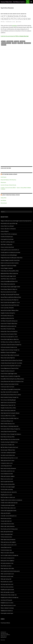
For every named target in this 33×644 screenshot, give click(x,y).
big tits (4, 41)
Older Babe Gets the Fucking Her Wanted (10, 413)
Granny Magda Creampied (7, 268)
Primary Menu (31, 2)
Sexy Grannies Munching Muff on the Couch (11, 366)
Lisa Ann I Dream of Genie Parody (8, 185)
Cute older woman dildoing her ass (9, 516)
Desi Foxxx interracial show (7, 587)
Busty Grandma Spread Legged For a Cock (10, 302)
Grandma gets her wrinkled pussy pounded (10, 252)
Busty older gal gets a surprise (7, 592)
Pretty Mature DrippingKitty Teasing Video (11, 389)
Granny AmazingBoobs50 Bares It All (9, 281)
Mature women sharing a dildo (8, 484)
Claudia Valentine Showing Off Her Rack (10, 305)
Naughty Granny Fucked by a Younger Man (10, 376)
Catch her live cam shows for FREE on (15, 36)
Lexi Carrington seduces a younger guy (9, 555)
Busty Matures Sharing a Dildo (8, 437)
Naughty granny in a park (6, 495)
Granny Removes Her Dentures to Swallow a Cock (12, 381)
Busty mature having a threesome (8, 468)
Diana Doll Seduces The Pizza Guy (8, 180)
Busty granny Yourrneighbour (7, 561)
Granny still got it (5, 231)
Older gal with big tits (6, 513)
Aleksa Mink (4, 198)
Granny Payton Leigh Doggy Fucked (9, 374)
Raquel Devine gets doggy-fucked (8, 276)
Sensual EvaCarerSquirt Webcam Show (10, 310)
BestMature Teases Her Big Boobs (8, 352)
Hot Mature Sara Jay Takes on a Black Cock (10, 342)
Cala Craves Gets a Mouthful (7, 308)
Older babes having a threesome (8, 539)
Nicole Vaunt (4, 203)
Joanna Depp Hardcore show (7, 524)
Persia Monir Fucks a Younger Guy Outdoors (11, 434)
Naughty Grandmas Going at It (8, 371)
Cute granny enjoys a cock (7, 463)
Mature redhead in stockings (7, 608)
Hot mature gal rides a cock (7, 584)
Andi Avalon (4, 177)
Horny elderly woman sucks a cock (9, 545)
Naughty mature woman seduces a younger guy (11, 500)
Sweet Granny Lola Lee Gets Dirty (8, 403)
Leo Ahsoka (3, 200)
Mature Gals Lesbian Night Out (8, 358)
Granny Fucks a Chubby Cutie (7, 445)
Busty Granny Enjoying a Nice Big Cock (10, 300)
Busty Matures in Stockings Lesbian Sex (10, 426)
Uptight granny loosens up (7, 611)
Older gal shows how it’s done (7, 460)
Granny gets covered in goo (7, 613)
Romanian (20, 43)
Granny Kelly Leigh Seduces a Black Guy (10, 339)
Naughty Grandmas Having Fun (8, 313)
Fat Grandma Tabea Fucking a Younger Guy (10, 429)
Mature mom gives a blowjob (7, 553)
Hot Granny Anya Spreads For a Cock (9, 337)
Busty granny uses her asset (7, 576)
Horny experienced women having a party (10, 571)
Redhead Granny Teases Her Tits (8, 405)
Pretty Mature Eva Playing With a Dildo (10, 271)
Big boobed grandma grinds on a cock (9, 458)
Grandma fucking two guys (7, 237)
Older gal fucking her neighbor (8, 476)
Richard (19, 22)
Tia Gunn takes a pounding (7, 489)
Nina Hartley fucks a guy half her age (9, 223)
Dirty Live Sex (3, 640)
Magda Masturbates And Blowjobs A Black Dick (12, 258)
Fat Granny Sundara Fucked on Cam (9, 347)
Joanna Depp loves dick (6, 547)
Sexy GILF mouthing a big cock (8, 242)
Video (3, 22)
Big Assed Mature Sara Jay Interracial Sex (10, 439)
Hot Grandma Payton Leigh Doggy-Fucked (10, 287)
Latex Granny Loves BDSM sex (5, 635)
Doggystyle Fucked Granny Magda (8, 266)
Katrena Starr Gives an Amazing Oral (9, 331)
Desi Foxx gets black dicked (7, 482)
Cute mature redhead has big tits (8, 453)
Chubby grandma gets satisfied (8, 505)
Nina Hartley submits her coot (8, 471)
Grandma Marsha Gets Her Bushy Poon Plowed (11, 360)
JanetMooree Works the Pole (7, 318)
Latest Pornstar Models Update (11, 195)
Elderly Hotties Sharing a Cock (8, 424)
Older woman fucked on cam (7, 574)
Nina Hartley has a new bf (7, 582)
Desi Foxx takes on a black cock (8, 497)
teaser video (27, 43)
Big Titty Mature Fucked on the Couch (9, 447)
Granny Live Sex (16, 14)
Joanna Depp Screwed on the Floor (9, 431)
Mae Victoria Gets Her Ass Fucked (9, 292)
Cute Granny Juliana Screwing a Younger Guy (11, 345)
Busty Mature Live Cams (6, 14)
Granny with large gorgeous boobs (9, 511)
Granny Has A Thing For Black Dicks (9, 323)
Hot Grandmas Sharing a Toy (7, 316)
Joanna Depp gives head (6, 466)
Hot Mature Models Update (10, 174)
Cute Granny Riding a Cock (7, 421)
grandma (14, 25)
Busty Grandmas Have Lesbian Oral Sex (10, 384)
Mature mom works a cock (7, 479)
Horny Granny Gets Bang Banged (8, 400)
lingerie (14, 43)
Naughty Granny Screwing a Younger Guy (10, 350)
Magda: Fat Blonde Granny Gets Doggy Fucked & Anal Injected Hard (16, 221)
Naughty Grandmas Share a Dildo (8, 408)
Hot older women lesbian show (8, 455)
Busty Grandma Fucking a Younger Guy (10, 397)
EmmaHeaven (10, 41)
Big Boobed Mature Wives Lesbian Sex (9, 273)
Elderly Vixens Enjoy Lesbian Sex (8, 410)
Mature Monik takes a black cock (8, 508)
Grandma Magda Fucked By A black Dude (10, 260)
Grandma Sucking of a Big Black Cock (9, 442)
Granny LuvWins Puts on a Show (8, 416)
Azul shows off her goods (6, 600)
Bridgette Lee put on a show (7, 603)
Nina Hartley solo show (6, 566)
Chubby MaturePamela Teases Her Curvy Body (11, 363)
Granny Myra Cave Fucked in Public (9, 334)
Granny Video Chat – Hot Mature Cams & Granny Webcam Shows (13, 2)
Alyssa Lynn (3, 182)
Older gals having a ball (6, 579)
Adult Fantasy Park (4, 637)
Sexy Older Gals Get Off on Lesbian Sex (9, 392)
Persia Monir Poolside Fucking (8, 329)
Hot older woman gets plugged (8, 487)
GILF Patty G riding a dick (6, 244)
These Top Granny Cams (4, 633)
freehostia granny (3, 632)
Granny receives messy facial (7, 247)
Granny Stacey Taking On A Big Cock (9, 289)
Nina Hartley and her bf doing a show (9, 529)
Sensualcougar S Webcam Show (8, 450)
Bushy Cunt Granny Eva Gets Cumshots (10, 263)
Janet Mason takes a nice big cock (8, 279)
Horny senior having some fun (8, 558)
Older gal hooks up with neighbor (8, 542)
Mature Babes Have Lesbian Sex (8, 284)
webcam (4, 45)
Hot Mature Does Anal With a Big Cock (10, 418)
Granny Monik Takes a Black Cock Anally (10, 355)
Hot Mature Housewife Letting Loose (9, 321)
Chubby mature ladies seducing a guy (9, 503)
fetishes (17, 41)
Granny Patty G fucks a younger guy (9, 234)
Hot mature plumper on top (7, 563)
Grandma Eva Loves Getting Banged (9, 255)
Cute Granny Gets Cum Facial (7, 387)
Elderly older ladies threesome (8, 526)
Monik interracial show (6, 518)
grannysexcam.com (6, 43)
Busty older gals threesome (7, 532)
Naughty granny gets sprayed (7, 590)
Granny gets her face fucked (7, 239)
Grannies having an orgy (6, 550)
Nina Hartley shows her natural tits (9, 492)
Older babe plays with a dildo (7, 568)
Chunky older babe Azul (6, 521)
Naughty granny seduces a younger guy (10, 597)
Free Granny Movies (5, 623)
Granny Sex (23, 14)
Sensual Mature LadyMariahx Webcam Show (11, 297)
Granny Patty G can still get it (7, 226)
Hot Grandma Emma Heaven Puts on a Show (16, 18)
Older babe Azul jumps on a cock (8, 605)
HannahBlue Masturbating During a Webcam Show (12, 379)
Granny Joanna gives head (7, 534)
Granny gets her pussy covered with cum (10, 250)
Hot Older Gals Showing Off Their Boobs (10, 295)
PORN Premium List (4, 636)
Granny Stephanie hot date (7, 474)
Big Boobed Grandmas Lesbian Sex (9, 326)
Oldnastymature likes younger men (9, 595)
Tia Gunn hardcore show (6, 537)
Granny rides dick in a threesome (8, 229)
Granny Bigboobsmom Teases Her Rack (10, 368)
